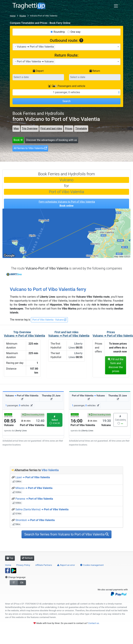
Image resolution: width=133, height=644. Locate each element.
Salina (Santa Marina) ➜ (42, 509)
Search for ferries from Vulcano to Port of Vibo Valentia (66, 534)
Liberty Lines (14, 274)
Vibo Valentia (50, 470)
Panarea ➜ (34, 499)
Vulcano (67, 180)
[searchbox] (57, 47)
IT (14, 583)
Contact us (94, 623)
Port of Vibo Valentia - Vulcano (49, 320)
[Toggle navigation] (116, 6)
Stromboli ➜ (35, 520)
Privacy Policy (23, 565)
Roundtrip (59, 32)
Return (95, 71)
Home (13, 16)
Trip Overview (30, 128)
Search (66, 101)
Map (16, 128)
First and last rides (51, 128)
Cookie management (92, 565)
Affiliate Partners (44, 565)
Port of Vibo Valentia (66, 192)
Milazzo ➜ (34, 488)
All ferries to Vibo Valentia (30, 148)
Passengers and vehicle (66, 86)
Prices (69, 128)
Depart (38, 71)
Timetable (81, 128)
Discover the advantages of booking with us (51, 140)
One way (75, 32)
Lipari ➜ (33, 477)
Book (18, 140)
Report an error (66, 565)
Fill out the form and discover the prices (116, 365)
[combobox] (66, 47)
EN (22, 583)
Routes (23, 16)
